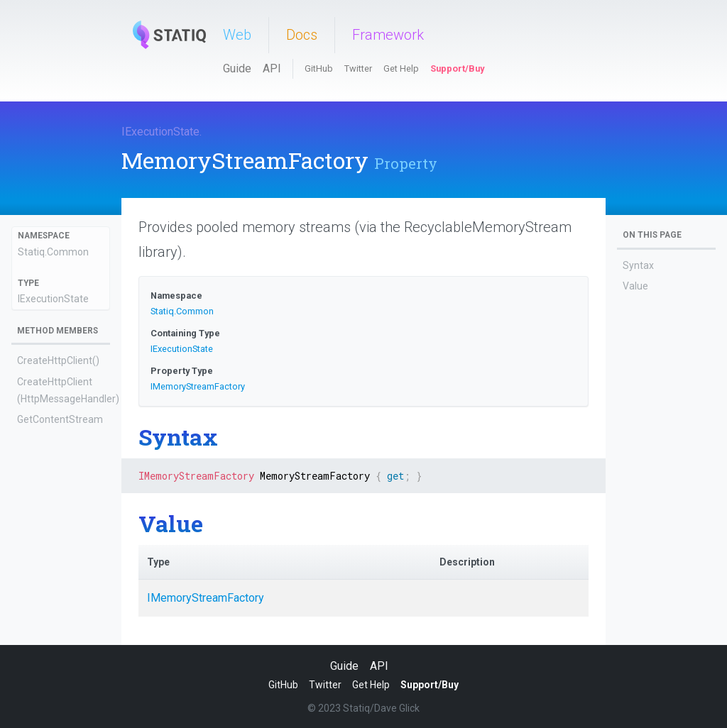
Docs (302, 35)
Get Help (401, 68)
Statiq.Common (53, 252)
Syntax (638, 265)
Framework (388, 35)
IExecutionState (160, 132)
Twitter (358, 68)
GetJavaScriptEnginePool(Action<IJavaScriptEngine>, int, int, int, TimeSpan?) (60, 492)
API (272, 68)
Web (237, 35)
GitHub (319, 68)
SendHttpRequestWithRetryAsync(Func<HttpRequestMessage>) (59, 583)
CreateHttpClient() (58, 360)
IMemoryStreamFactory (198, 386)
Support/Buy (457, 68)
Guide (237, 68)
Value (635, 286)
